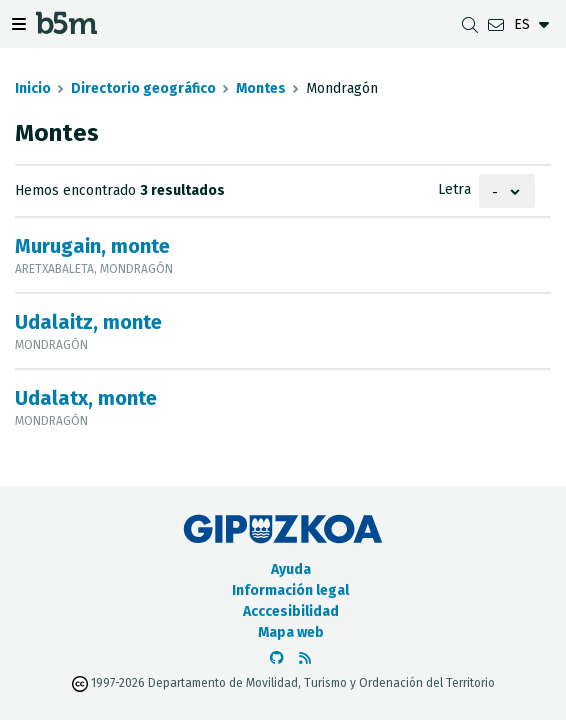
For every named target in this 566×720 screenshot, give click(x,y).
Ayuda (291, 569)
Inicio (33, 88)
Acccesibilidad (291, 611)
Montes (261, 88)
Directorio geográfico (143, 88)
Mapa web (291, 632)
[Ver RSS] (305, 658)
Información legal (290, 590)
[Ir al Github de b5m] (277, 658)
